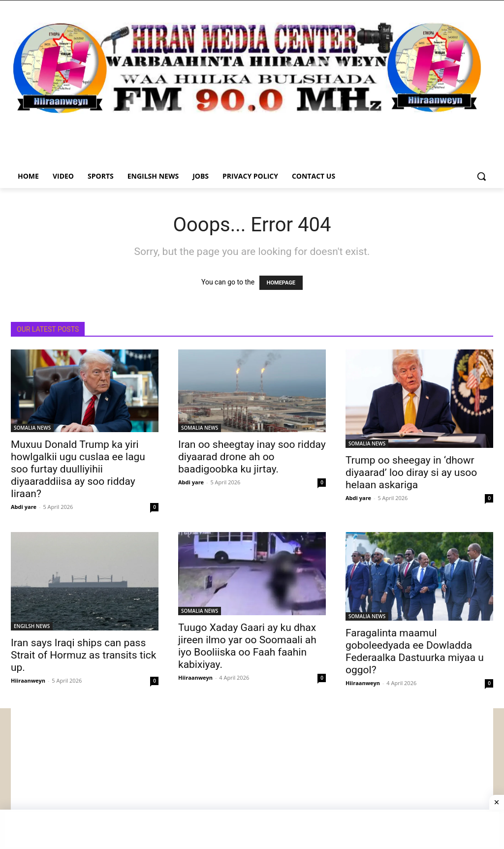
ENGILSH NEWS (32, 626)
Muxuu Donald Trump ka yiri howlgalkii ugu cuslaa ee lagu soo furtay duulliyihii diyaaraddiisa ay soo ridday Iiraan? (78, 469)
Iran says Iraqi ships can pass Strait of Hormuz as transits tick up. (83, 655)
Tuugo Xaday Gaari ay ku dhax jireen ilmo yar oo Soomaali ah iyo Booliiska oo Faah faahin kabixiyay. (247, 646)
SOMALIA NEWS (32, 428)
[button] (481, 176)
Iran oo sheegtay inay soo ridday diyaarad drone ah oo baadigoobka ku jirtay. (252, 457)
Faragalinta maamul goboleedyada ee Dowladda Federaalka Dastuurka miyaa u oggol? (415, 651)
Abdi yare (24, 507)
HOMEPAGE (281, 283)
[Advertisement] (252, 777)
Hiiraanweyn (28, 680)
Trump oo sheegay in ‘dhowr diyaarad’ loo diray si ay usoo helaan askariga (411, 472)
